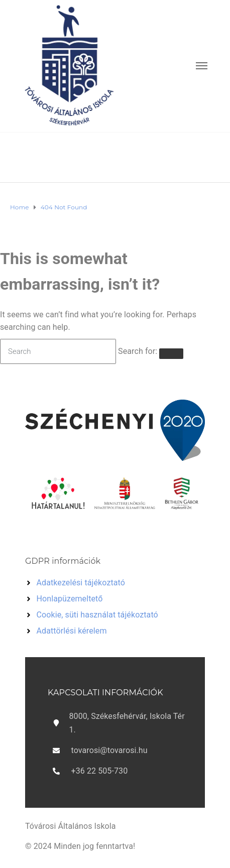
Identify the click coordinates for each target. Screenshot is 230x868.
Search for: (138, 351)
